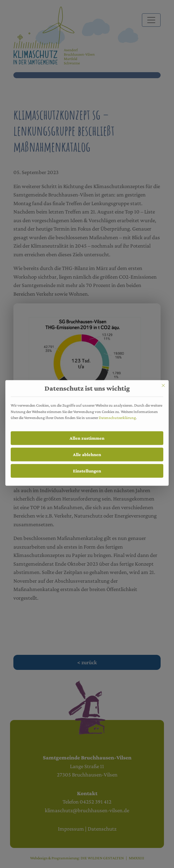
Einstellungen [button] (87, 467)
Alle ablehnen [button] (87, 451)
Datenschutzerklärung (117, 414)
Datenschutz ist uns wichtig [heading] (87, 385)
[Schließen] (163, 383)
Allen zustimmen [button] (87, 435)
